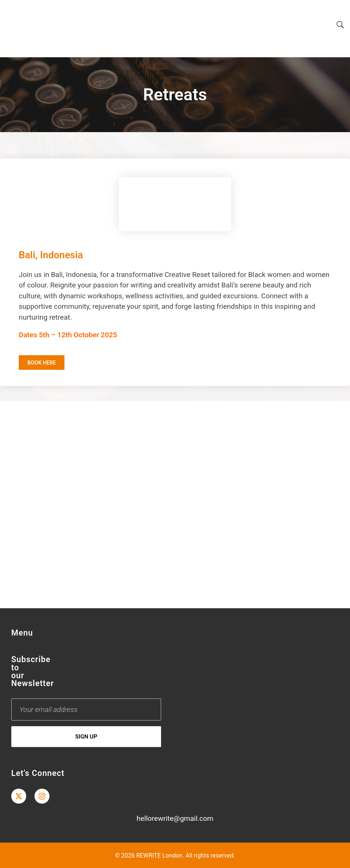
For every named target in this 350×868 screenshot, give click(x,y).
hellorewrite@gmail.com (175, 818)
